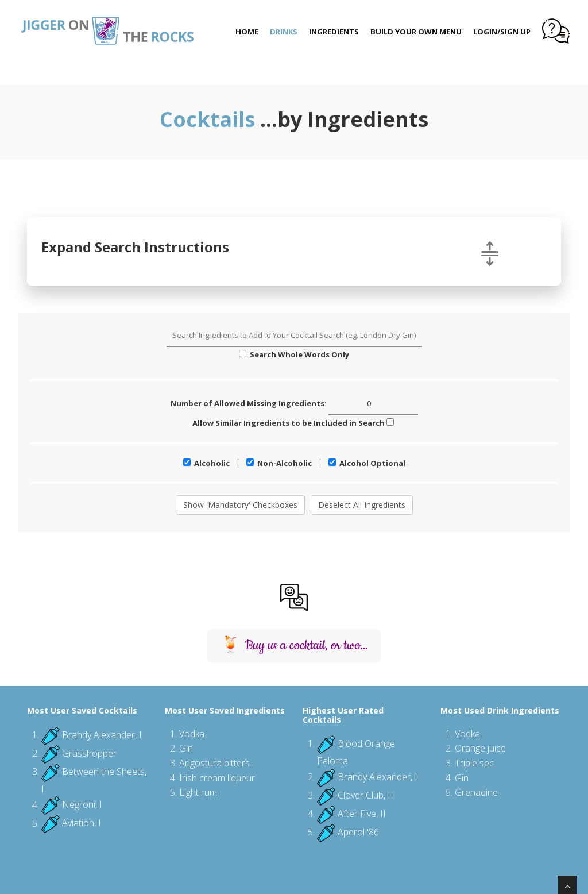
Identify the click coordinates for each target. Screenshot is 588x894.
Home (247, 32)
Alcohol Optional (367, 463)
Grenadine (476, 792)
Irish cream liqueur (217, 778)
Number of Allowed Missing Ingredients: (294, 404)
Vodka (192, 734)
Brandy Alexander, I (102, 735)
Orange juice (480, 748)
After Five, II (362, 814)
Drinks (284, 32)
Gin (186, 748)
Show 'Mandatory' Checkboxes (240, 505)
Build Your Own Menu (416, 32)
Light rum (198, 792)
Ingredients (334, 32)
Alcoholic (206, 463)
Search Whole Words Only (294, 354)
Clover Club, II (365, 795)
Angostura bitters (214, 763)
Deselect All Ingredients (362, 505)
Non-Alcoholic (279, 463)
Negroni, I (82, 805)
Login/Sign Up (502, 32)
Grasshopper (89, 753)
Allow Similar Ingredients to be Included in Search (293, 423)
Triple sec (474, 763)
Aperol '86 (358, 832)
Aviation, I (82, 823)
